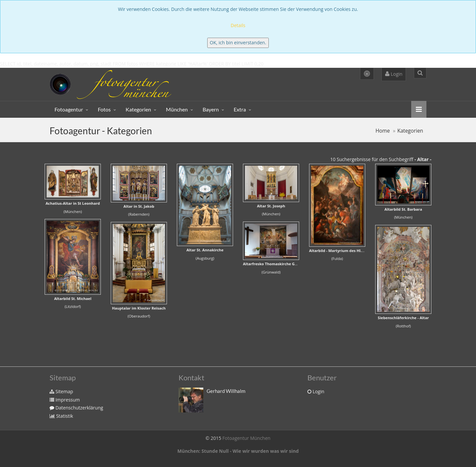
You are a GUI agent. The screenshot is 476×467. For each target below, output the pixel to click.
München (177, 109)
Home (383, 131)
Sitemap (61, 391)
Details (238, 25)
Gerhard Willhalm (226, 391)
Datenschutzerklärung (76, 408)
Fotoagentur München (246, 438)
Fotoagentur (69, 109)
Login (394, 74)
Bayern (211, 109)
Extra (240, 109)
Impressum (65, 400)
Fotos (104, 109)
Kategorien (138, 109)
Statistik (61, 416)
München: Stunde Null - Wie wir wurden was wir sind (238, 451)
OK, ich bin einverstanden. (238, 42)
